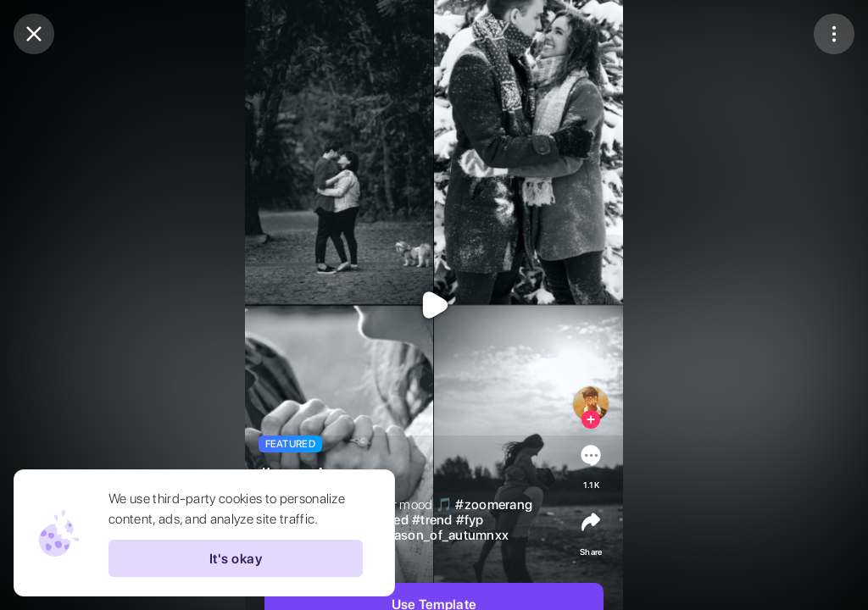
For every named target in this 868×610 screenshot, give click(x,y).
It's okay (236, 558)
